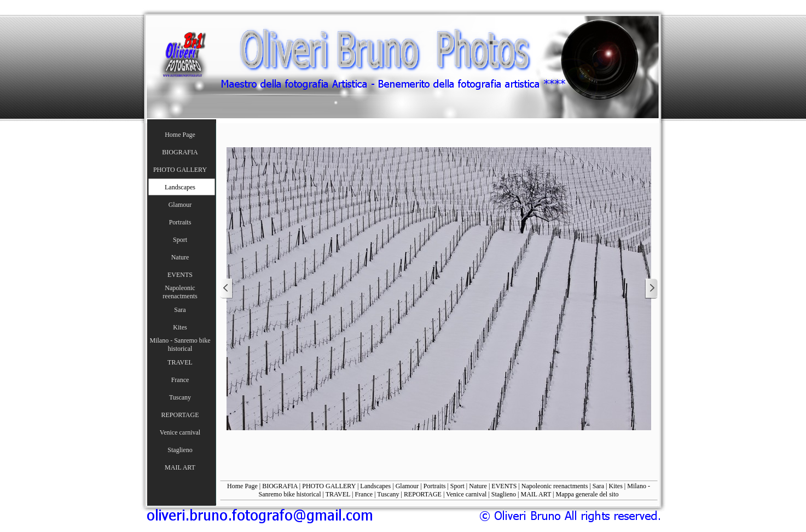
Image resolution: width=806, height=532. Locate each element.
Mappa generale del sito (587, 494)
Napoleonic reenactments (555, 486)
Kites (616, 486)
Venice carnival (466, 494)
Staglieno (504, 494)
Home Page (242, 486)
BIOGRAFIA (280, 486)
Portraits (435, 486)
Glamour (407, 486)
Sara (598, 486)
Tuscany (388, 494)
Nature (478, 486)
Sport (457, 486)
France (364, 494)
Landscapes (375, 486)
